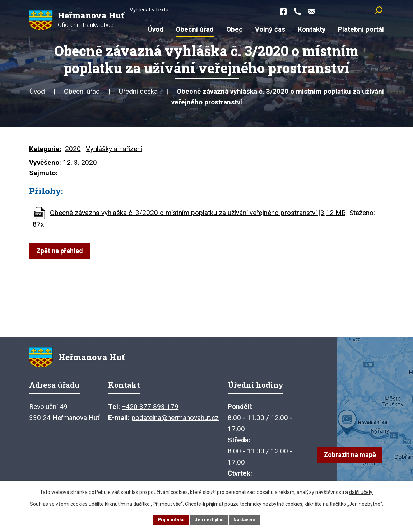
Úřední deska (138, 95)
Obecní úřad (82, 95)
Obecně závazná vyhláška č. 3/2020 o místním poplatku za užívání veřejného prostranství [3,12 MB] (199, 217)
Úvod (37, 95)
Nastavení (248, 519)
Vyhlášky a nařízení (114, 153)
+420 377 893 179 (150, 414)
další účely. (361, 491)
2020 (73, 153)
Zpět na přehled (62, 255)
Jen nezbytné (210, 519)
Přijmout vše (168, 519)
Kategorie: (45, 153)
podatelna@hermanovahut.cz (175, 426)
